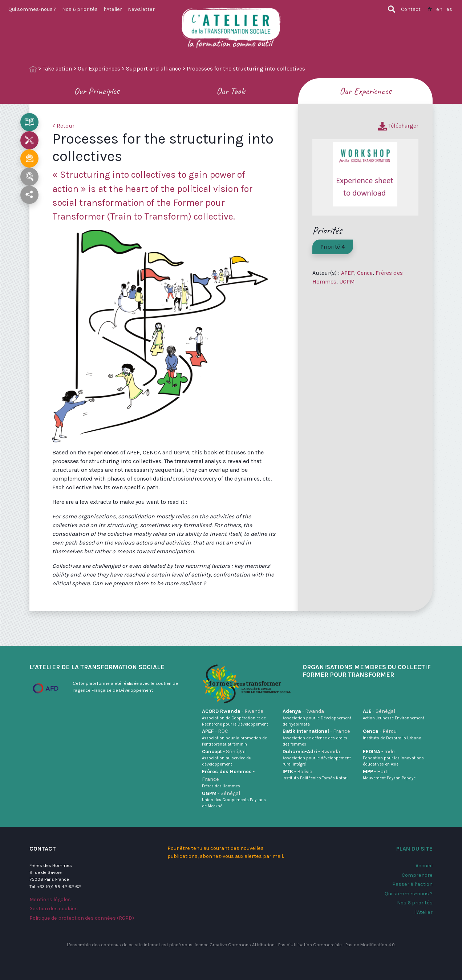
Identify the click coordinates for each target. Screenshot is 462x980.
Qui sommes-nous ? (32, 9)
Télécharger (398, 126)
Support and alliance (153, 69)
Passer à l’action (412, 884)
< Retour (63, 126)
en (439, 9)
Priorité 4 (333, 247)
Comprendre (417, 875)
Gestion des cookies (54, 909)
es (449, 9)
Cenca (365, 273)
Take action (57, 69)
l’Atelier (113, 9)
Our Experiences (99, 69)
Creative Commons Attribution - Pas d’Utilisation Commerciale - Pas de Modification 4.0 (302, 945)
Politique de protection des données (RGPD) (82, 918)
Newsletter (141, 9)
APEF (348, 273)
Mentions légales (50, 899)
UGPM (347, 282)
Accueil (424, 866)
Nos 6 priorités (80, 9)
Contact (411, 9)
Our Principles (97, 91)
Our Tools (231, 91)
